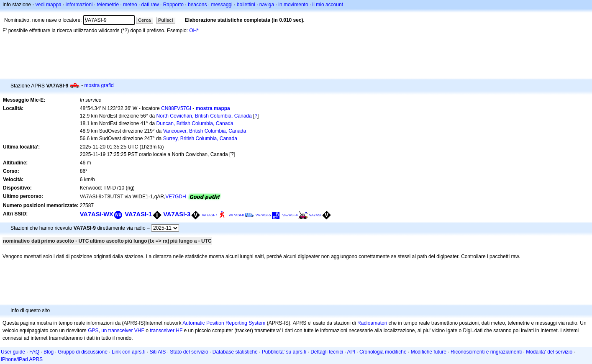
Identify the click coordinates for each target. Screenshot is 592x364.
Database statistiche (235, 352)
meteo (130, 5)
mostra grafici (100, 85)
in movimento (293, 5)
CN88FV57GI (176, 108)
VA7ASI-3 (177, 214)
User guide (13, 352)
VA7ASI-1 (138, 214)
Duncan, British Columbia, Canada (195, 123)
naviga (267, 5)
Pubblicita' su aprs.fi (284, 352)
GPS (93, 331)
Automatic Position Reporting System (224, 323)
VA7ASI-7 (209, 215)
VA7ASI (315, 215)
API (351, 352)
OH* (194, 31)
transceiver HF (166, 331)
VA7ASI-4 (290, 215)
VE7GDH (176, 197)
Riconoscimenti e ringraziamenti (486, 352)
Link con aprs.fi (129, 352)
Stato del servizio (189, 352)
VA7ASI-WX (97, 214)
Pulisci (165, 20)
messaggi (222, 5)
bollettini (246, 5)
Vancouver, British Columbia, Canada (205, 131)
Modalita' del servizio (549, 352)
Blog (49, 352)
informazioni (79, 5)
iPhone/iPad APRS (22, 359)
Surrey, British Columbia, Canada (200, 138)
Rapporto (173, 5)
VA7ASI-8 (237, 215)
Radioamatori (372, 323)
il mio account (328, 5)
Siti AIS (158, 352)
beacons (197, 5)
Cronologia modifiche (383, 352)
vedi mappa (49, 5)
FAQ (34, 352)
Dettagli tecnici (327, 352)
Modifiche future (429, 352)
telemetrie (108, 5)
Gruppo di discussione (83, 352)
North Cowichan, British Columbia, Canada (204, 116)
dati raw (150, 5)
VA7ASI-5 (263, 215)
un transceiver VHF (123, 331)
